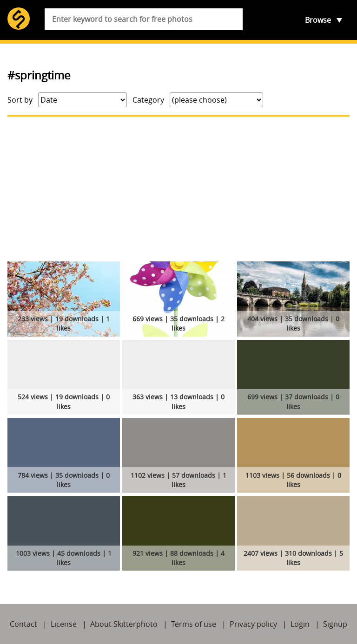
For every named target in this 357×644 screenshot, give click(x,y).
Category (148, 100)
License (64, 624)
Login (300, 624)
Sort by (20, 100)
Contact (23, 624)
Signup (335, 624)
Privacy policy (253, 624)
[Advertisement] (178, 189)
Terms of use (194, 624)
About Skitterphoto (124, 624)
